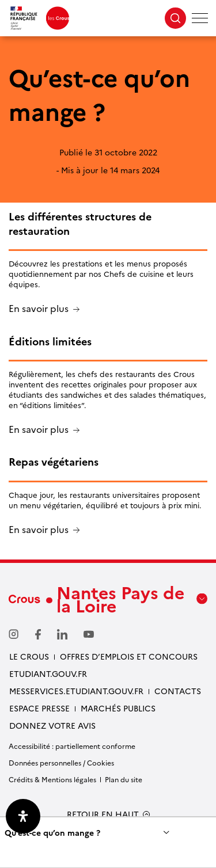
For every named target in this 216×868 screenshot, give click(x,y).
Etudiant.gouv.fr (48, 673)
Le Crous (29, 656)
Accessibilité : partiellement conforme (72, 746)
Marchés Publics (118, 708)
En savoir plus (39, 309)
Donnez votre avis (52, 725)
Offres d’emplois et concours (129, 656)
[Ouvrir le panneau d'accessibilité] (23, 816)
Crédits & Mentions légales (52, 779)
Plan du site (124, 779)
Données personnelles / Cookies (61, 762)
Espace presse (39, 708)
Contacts (178, 691)
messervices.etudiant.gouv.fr (76, 691)
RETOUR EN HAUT (103, 814)
